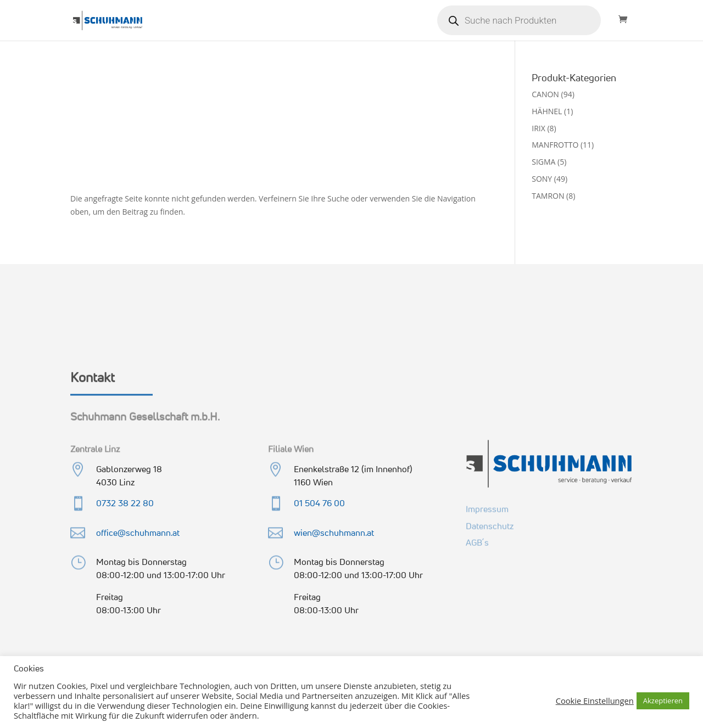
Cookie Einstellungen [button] (595, 701)
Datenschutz (490, 524)
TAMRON (548, 196)
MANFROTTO (555, 145)
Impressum (487, 508)
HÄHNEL (547, 111)
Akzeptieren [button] (663, 701)
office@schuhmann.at (138, 533)
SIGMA (543, 162)
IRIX (539, 128)
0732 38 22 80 (125, 503)
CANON (545, 94)
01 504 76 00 (319, 503)
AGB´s (477, 541)
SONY (542, 179)
